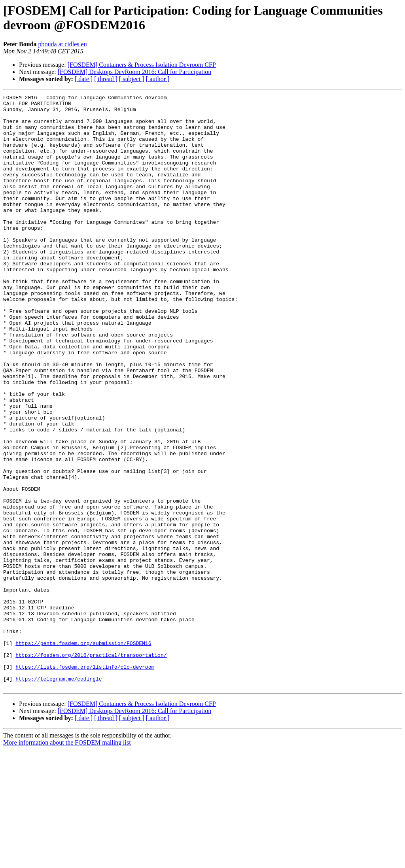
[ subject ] (132, 79)
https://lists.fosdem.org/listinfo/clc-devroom (85, 782)
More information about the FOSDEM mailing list (67, 861)
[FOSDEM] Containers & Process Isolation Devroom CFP (142, 65)
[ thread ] (106, 79)
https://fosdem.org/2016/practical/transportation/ (91, 768)
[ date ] (84, 79)
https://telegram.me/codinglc (59, 796)
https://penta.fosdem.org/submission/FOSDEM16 (83, 753)
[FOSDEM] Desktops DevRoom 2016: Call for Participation (134, 72)
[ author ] (158, 79)
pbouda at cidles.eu (63, 44)
